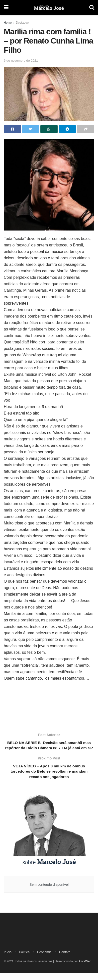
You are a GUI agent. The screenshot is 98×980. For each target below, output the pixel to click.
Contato (65, 959)
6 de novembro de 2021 (21, 61)
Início (8, 959)
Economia (44, 959)
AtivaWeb (85, 969)
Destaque (22, 23)
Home (8, 23)
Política (24, 959)
